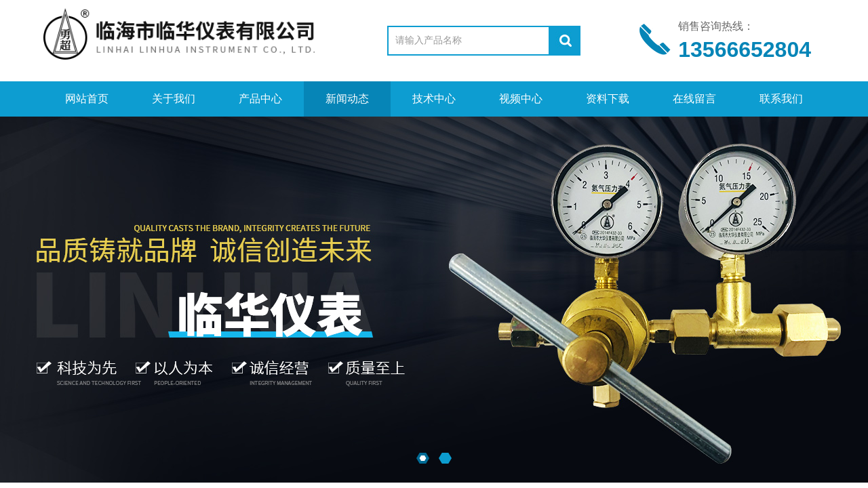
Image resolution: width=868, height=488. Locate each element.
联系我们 (781, 99)
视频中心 (521, 99)
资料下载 (608, 99)
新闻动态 (347, 99)
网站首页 (87, 99)
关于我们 (174, 99)
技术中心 (434, 99)
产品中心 (260, 99)
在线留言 (694, 99)
